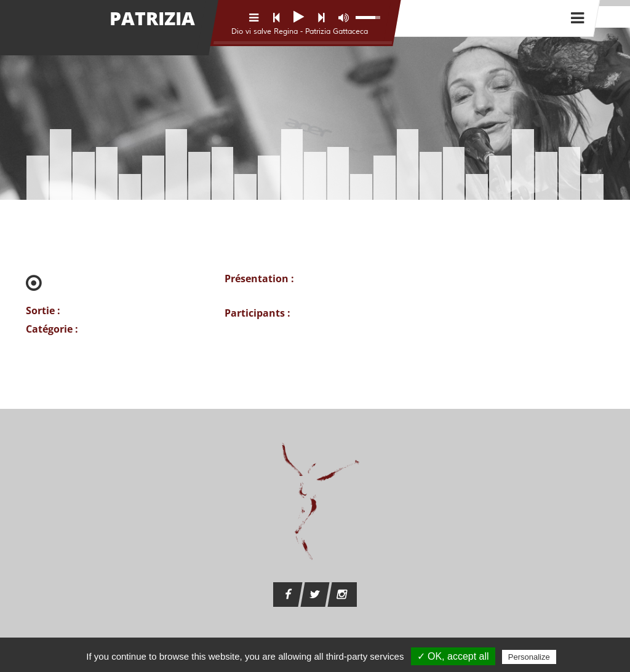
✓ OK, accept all (453, 656)
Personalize (529, 657)
